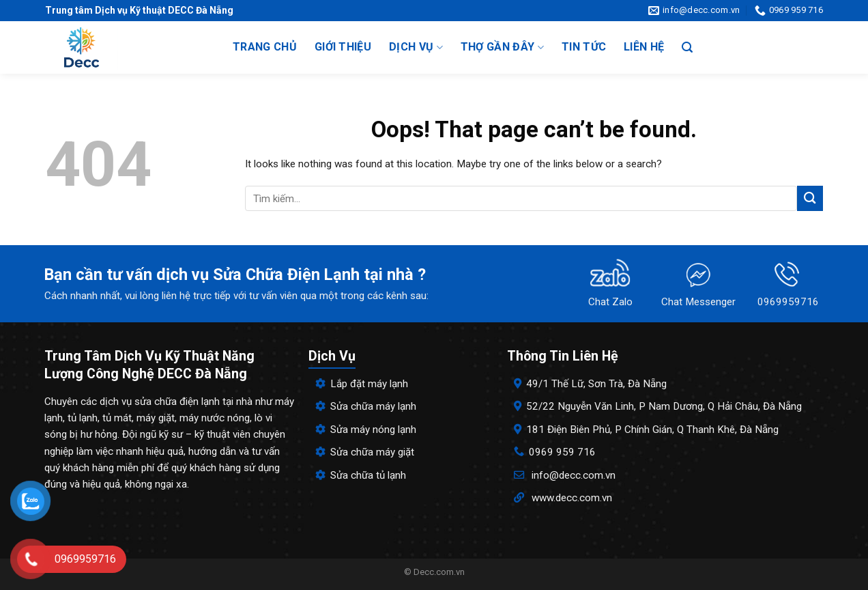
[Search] (687, 47)
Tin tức (584, 47)
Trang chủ (265, 47)
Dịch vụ (416, 47)
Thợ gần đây (502, 47)
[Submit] (810, 198)
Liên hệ (644, 47)
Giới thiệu (343, 47)
